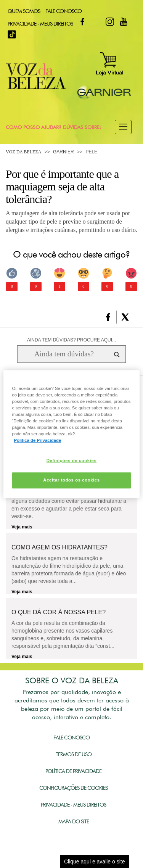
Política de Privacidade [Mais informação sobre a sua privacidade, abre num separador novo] (37, 440)
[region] (71, 434)
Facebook (82, 22)
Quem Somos (24, 11)
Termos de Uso (74, 754)
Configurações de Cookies (73, 788)
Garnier (63, 152)
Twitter (96, 22)
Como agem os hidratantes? (59, 548)
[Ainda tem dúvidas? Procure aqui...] (64, 354)
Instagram (110, 22)
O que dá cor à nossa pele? (59, 612)
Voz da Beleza (23, 152)
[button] (123, 127)
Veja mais (22, 527)
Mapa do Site (74, 821)
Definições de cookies (71, 461)
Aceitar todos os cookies (71, 480)
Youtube (124, 22)
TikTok (12, 34)
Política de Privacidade (73, 771)
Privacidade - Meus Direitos (40, 24)
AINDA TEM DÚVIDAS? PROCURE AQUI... (71, 340)
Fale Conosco (63, 11)
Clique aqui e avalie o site (95, 862)
